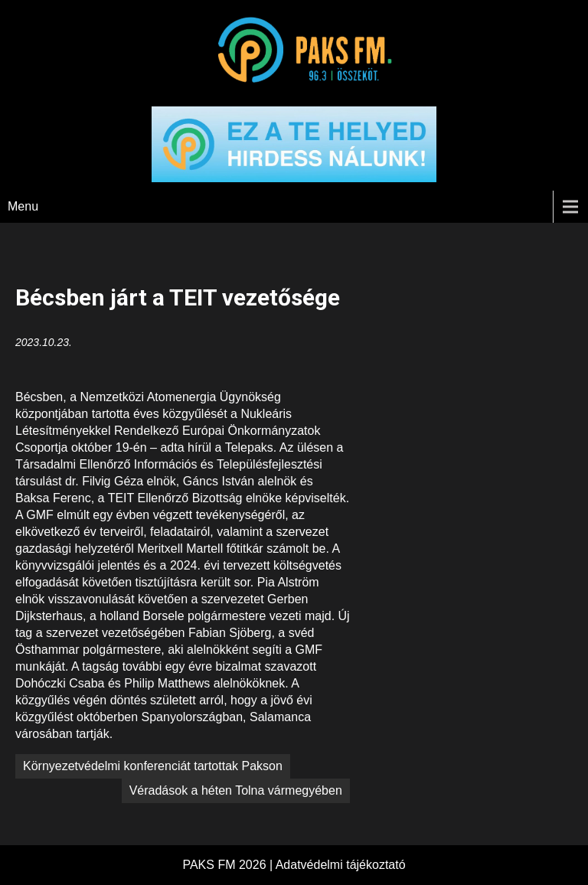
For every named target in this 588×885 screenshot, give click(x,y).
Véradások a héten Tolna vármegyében (236, 790)
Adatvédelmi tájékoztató (341, 865)
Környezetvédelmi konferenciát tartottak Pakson (153, 766)
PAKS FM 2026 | (229, 865)
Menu (23, 206)
